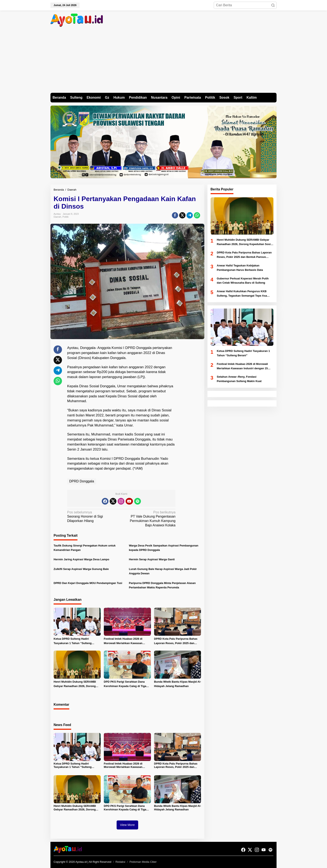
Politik (65, 217)
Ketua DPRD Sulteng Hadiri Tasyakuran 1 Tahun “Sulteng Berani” (73, 641)
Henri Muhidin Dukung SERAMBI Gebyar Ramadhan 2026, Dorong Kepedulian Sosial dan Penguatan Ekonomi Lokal (75, 684)
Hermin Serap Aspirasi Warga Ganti (152, 559)
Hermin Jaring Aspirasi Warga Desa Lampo (81, 559)
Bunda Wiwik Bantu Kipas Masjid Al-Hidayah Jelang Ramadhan (178, 684)
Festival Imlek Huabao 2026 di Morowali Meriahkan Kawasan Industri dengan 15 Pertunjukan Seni (124, 641)
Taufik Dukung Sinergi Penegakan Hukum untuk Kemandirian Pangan (85, 548)
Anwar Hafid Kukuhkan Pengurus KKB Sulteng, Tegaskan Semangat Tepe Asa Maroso (242, 294)
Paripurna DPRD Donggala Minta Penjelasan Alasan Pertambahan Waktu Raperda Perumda (162, 585)
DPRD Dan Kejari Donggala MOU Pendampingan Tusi (88, 583)
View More (127, 825)
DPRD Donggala (82, 481)
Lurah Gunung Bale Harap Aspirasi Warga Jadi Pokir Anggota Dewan (163, 571)
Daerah (57, 217)
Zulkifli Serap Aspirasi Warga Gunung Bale (81, 569)
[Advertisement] (163, 61)
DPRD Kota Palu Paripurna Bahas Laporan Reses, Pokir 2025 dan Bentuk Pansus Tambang (176, 641)
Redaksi (120, 862)
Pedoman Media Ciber (143, 862)
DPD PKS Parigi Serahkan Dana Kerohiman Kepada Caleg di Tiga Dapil (125, 684)
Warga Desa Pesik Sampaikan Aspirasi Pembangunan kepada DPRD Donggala (164, 548)
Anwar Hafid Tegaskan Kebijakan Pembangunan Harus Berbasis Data (240, 268)
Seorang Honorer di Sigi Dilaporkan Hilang (93, 517)
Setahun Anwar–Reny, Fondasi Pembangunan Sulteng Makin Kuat (239, 379)
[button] (273, 5)
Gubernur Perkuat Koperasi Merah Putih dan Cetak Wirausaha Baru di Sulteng (243, 281)
